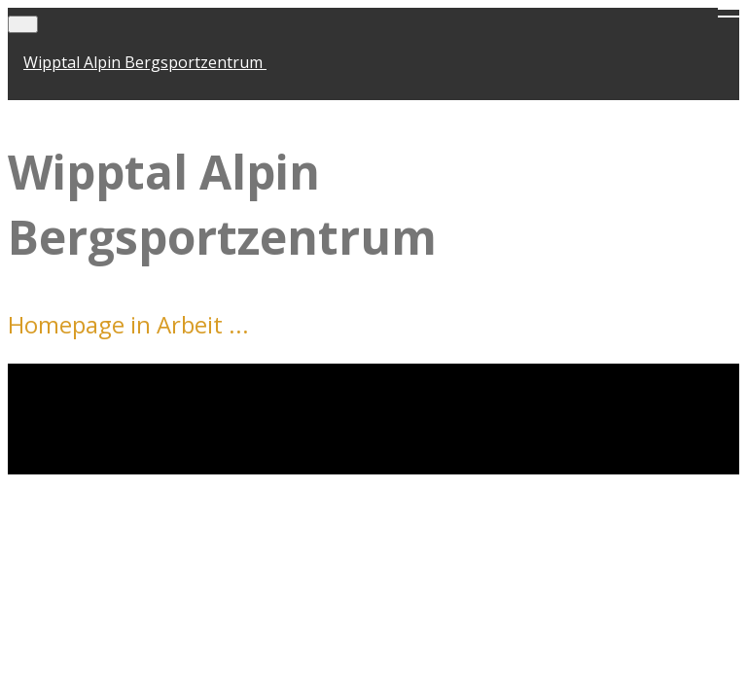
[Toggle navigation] (23, 24)
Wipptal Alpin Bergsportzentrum (145, 63)
